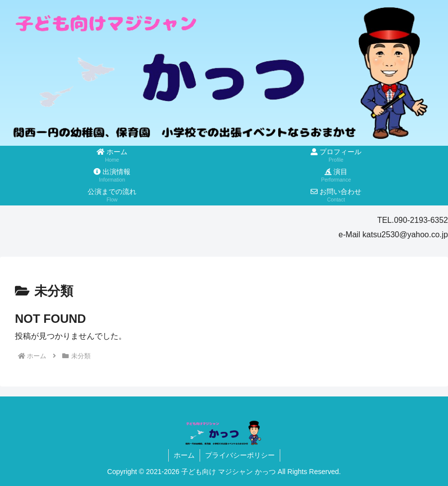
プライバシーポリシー (240, 455)
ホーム (184, 455)
